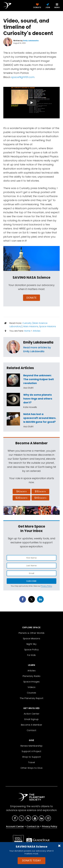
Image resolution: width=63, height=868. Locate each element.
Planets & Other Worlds (32, 633)
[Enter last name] (31, 566)
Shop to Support (32, 757)
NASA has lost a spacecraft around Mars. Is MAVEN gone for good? (40, 418)
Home (27, 331)
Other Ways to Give (31, 768)
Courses (32, 693)
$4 (22, 491)
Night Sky (32, 644)
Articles (37, 331)
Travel (31, 762)
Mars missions (31, 326)
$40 (40, 498)
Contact (32, 730)
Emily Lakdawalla (38, 342)
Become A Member (32, 725)
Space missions (48, 326)
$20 (21, 498)
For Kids (31, 655)
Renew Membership (31, 746)
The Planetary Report (32, 698)
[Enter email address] (31, 573)
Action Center (31, 714)
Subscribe (31, 581)
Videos (31, 687)
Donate (32, 298)
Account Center (15, 826)
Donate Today (31, 861)
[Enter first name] (31, 558)
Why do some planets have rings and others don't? (38, 399)
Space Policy (32, 650)
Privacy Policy (46, 586)
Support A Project (31, 751)
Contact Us (33, 826)
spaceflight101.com (23, 77)
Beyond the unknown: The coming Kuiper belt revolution (39, 379)
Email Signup (32, 719)
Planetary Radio (32, 676)
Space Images (31, 682)
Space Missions (32, 639)
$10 (40, 491)
